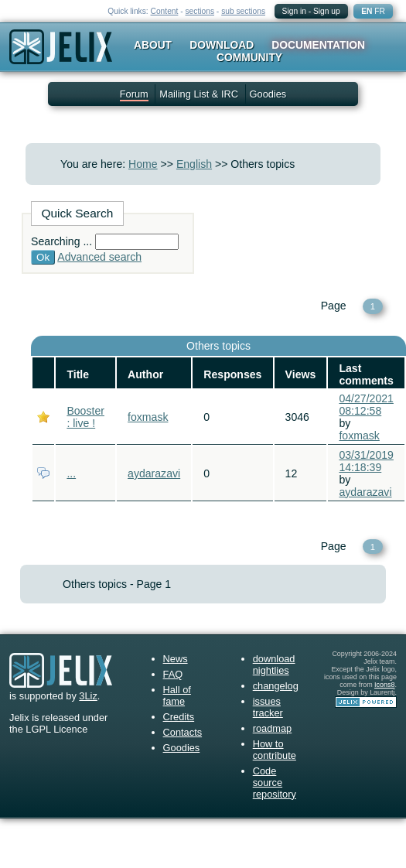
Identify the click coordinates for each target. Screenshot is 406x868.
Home (143, 164)
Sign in (294, 11)
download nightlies (274, 665)
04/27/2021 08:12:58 (366, 405)
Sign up (327, 11)
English (194, 164)
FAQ (173, 674)
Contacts (183, 732)
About (153, 45)
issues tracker (268, 707)
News (176, 659)
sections (200, 11)
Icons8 (384, 685)
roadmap (273, 728)
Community (249, 57)
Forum (134, 94)
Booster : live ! (85, 417)
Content (165, 11)
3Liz (88, 696)
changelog (276, 686)
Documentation (318, 45)
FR (380, 11)
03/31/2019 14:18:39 (366, 461)
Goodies (268, 94)
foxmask (148, 417)
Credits (179, 717)
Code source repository (275, 783)
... (71, 473)
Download (222, 45)
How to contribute (275, 750)
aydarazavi (154, 473)
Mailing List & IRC (199, 94)
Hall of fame (177, 695)
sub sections (243, 11)
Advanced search (99, 257)
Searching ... (61, 241)
